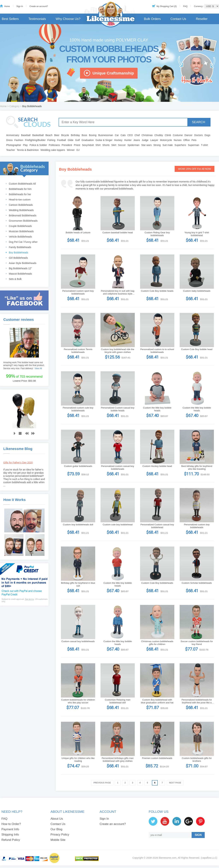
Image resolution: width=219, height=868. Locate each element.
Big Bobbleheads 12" (20, 268)
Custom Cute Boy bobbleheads (157, 583)
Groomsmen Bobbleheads (23, 221)
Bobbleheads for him (20, 189)
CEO (130, 135)
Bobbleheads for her (20, 194)
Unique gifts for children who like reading (78, 760)
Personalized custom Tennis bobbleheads (78, 351)
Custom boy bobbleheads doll (78, 525)
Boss (84, 135)
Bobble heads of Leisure (78, 232)
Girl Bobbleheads (18, 258)
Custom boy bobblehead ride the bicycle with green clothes (118, 351)
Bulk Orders (152, 19)
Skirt (114, 145)
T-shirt (204, 145)
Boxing (93, 135)
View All (38, 368)
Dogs (207, 135)
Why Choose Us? (68, 19)
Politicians (54, 145)
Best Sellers (10, 19)
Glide (71, 140)
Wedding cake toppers (53, 150)
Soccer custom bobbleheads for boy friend (197, 643)
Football (61, 140)
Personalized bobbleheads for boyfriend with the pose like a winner (197, 701)
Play (25, 145)
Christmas (147, 135)
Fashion (19, 140)
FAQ (185, 6)
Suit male (168, 145)
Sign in (20, 6)
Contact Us (178, 19)
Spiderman (134, 145)
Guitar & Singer (104, 140)
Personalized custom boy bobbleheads (197, 526)
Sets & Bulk (15, 279)
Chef (137, 135)
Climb (168, 135)
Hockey (118, 140)
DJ (78, 150)
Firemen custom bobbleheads (157, 758)
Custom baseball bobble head (118, 232)
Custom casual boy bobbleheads (78, 641)
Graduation (88, 140)
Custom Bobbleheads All (22, 184)
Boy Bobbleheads (19, 253)
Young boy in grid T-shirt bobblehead (197, 234)
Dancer (189, 135)
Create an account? (39, 6)
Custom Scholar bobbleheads (197, 583)
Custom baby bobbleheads (197, 291)
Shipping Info (10, 835)
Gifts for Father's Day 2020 (18, 462)
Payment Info (10, 829)
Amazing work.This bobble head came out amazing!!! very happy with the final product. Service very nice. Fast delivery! (24, 365)
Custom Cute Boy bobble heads (157, 291)
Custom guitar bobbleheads (78, 466)
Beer (57, 135)
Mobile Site (58, 840)
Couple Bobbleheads (20, 226)
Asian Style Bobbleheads (23, 263)
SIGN (198, 835)
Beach (49, 135)
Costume (178, 135)
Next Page (175, 783)
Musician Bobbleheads (21, 231)
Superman (194, 145)
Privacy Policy (60, 835)
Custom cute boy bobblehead (118, 525)
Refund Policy (11, 840)
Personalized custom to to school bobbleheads (157, 351)
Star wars (146, 145)
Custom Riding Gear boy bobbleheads (157, 234)
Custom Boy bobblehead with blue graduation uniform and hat (157, 701)
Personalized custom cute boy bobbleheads (78, 409)
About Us (57, 819)
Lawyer (154, 140)
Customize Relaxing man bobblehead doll (118, 701)
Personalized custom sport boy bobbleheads (78, 292)
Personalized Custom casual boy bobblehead (157, 526)
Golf (78, 140)
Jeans (137, 140)
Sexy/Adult (88, 145)
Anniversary (13, 135)
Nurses (178, 140)
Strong (157, 145)
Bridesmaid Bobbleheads (23, 215)
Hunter (128, 140)
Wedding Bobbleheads (21, 210)
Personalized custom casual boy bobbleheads (118, 468)
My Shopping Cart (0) (167, 6)
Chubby (159, 135)
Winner (71, 150)
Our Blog (56, 829)
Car (117, 135)
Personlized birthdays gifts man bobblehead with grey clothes (118, 760)
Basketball (38, 135)
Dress (9, 140)
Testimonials (37, 19)
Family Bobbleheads (20, 247)
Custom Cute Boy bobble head (197, 349)
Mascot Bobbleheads (20, 274)
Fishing (51, 140)
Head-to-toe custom (20, 200)
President (67, 145)
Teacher (11, 150)
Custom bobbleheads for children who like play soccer (78, 701)
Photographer (14, 145)
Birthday (75, 135)
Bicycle (65, 135)
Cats (123, 135)
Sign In (104, 819)
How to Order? (11, 824)
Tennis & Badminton (28, 150)
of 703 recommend (24, 376)
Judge (145, 140)
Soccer (122, 145)
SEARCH (198, 122)
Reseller (202, 19)
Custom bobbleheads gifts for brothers (197, 760)
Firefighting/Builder (35, 140)
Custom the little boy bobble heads (157, 409)
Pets (194, 140)
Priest (77, 145)
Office (187, 140)
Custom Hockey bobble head (157, 466)
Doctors (199, 135)
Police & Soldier (38, 145)
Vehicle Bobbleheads (20, 237)
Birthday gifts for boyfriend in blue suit (78, 584)
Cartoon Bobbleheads (21, 205)
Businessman (106, 135)
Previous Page (102, 783)
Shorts (106, 145)
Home (7, 6)
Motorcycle (166, 140)
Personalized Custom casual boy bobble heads (118, 409)
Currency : (199, 6)
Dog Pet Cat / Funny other (23, 242)
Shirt (98, 145)
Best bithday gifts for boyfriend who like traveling (197, 468)
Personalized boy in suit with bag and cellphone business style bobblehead (118, 292)
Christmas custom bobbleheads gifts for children (157, 643)
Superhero (180, 145)
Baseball (26, 135)
